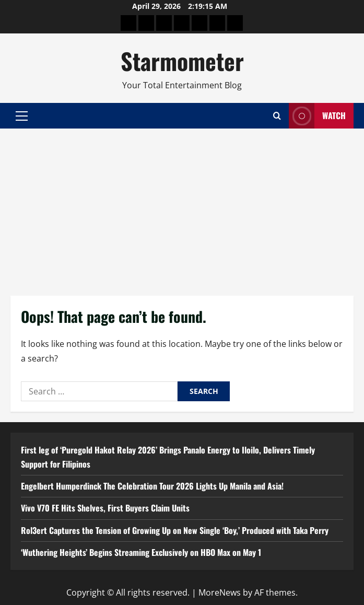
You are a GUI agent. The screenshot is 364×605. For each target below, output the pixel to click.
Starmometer (182, 61)
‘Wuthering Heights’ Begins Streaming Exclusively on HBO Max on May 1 (141, 552)
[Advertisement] (182, 207)
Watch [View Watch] (317, 116)
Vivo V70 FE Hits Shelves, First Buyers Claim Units (105, 508)
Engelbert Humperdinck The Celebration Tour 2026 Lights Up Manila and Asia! (152, 486)
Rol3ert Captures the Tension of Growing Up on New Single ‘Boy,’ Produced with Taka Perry (175, 530)
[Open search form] (277, 116)
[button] (22, 116)
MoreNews (220, 592)
